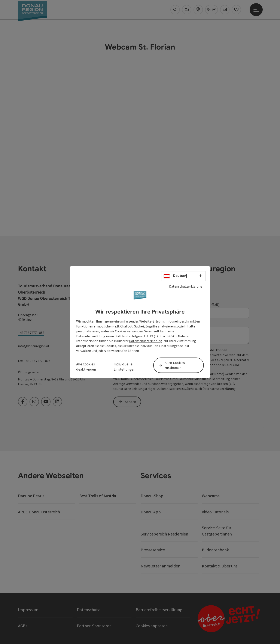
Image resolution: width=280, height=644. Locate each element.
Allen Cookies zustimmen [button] (175, 365)
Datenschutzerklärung (186, 286)
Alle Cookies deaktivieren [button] (86, 367)
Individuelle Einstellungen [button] (124, 367)
